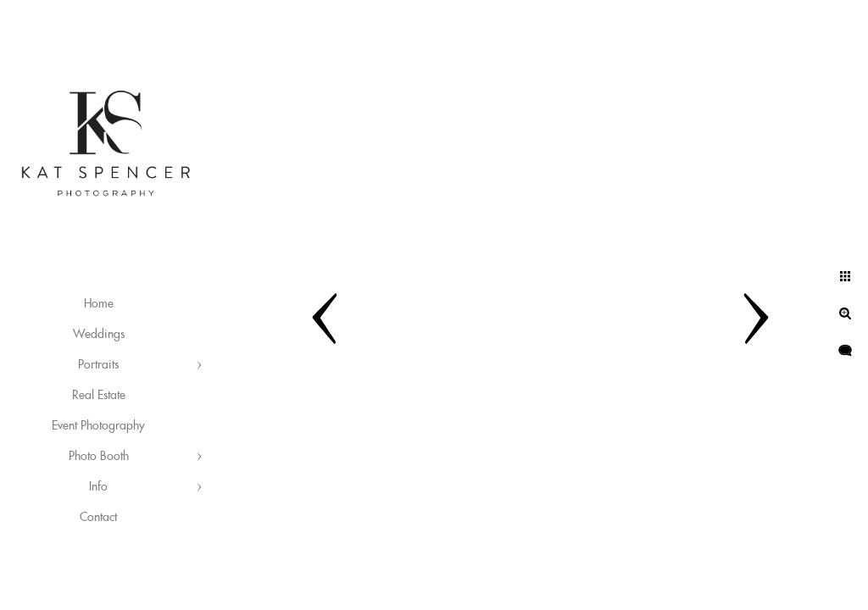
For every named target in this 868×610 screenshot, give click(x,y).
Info (98, 487)
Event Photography (98, 426)
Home (99, 304)
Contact (98, 518)
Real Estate (99, 396)
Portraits (98, 365)
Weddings (99, 335)
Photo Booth (99, 457)
